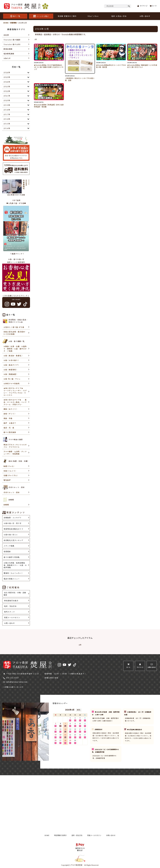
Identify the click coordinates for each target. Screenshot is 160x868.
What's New (93, 16)
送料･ (119, 16)
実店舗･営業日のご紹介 (67, 16)
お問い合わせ (145, 16)
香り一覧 (15, 16)
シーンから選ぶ (41, 16)
